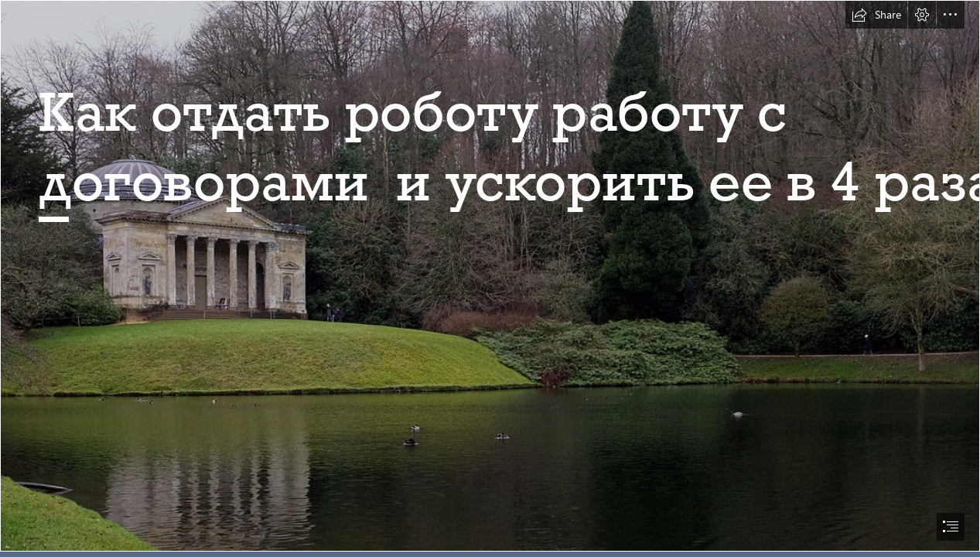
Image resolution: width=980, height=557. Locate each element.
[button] (876, 15)
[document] (490, 278)
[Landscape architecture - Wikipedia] (490, 276)
